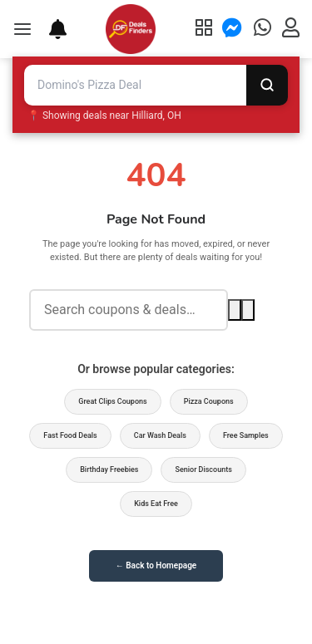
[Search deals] (129, 310)
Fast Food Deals (70, 435)
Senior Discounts (203, 469)
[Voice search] (248, 310)
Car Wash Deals (160, 435)
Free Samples (246, 435)
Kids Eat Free (156, 504)
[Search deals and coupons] (135, 85)
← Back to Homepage (156, 565)
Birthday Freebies (109, 469)
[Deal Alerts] (50, 29)
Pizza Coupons (209, 401)
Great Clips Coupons (112, 401)
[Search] (267, 85)
